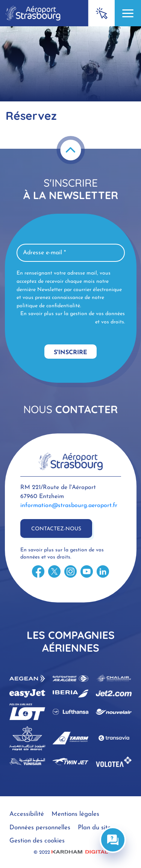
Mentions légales (75, 814)
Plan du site (94, 828)
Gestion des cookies (37, 841)
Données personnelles (40, 828)
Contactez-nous (56, 529)
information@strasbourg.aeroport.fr (69, 506)
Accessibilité (27, 814)
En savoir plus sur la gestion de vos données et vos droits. (73, 318)
